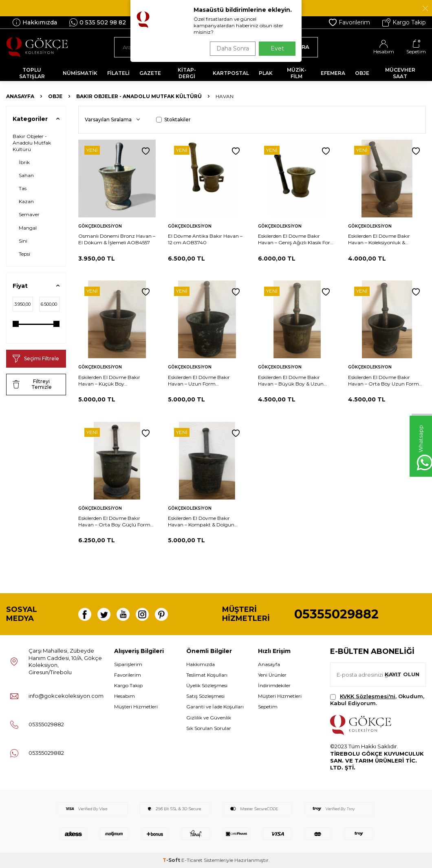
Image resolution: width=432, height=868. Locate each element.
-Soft (172, 860)
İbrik (24, 162)
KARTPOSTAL (231, 73)
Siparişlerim (128, 664)
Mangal (28, 228)
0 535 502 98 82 (98, 22)
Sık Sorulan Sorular (209, 728)
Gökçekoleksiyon (100, 226)
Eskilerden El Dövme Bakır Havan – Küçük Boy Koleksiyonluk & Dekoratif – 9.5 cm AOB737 (114, 381)
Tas (23, 188)
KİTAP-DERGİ (187, 73)
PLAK (266, 73)
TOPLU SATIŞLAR (32, 73)
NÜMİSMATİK (80, 73)
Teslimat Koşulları (207, 675)
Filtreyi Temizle (32, 384)
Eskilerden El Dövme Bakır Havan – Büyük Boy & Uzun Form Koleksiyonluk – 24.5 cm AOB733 (293, 381)
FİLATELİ (118, 73)
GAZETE (150, 73)
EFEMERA (333, 73)
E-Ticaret (192, 860)
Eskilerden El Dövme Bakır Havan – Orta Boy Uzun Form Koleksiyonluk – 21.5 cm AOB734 (386, 381)
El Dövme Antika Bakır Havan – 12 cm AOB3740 (205, 239)
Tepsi (24, 254)
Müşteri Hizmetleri (136, 707)
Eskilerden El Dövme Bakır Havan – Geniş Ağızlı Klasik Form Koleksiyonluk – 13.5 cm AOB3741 (297, 239)
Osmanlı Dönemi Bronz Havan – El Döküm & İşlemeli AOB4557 (117, 239)
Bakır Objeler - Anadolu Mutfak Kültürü (139, 96)
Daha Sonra (230, 48)
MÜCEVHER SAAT (400, 73)
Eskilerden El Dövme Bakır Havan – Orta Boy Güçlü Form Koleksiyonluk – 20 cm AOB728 (116, 522)
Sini (23, 241)
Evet (277, 48)
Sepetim (268, 707)
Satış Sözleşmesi (205, 696)
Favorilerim (349, 22)
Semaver (29, 214)
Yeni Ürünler (272, 675)
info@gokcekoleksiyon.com (66, 696)
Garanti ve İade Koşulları (215, 707)
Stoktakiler (173, 119)
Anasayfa (20, 96)
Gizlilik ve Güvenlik (209, 718)
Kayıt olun (400, 675)
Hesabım (125, 696)
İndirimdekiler (274, 685)
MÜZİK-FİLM (297, 73)
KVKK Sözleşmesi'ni (368, 696)
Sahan (26, 175)
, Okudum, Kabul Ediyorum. (377, 700)
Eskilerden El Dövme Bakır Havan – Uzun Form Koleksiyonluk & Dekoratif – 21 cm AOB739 (203, 381)
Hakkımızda (35, 22)
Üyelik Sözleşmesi (207, 685)
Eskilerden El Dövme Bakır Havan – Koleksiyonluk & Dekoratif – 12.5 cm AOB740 (381, 239)
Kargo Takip (404, 22)
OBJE (362, 73)
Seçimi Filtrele (36, 359)
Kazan (26, 201)
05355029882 (336, 614)
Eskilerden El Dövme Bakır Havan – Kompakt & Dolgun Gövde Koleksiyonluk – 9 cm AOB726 (201, 522)
